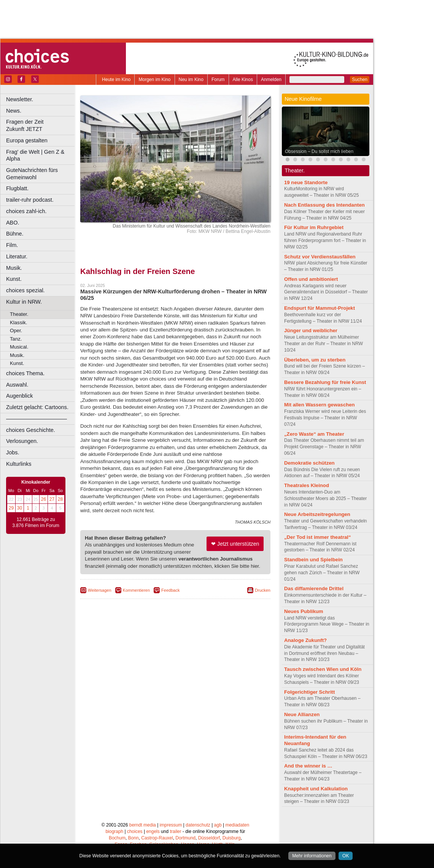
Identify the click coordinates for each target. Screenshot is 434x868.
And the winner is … (308, 766)
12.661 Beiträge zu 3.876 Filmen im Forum (36, 522)
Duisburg (232, 838)
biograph (114, 831)
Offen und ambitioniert (311, 279)
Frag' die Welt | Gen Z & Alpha (35, 155)
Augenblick (19, 396)
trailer (175, 831)
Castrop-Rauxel (157, 838)
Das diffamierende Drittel (314, 588)
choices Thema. (25, 373)
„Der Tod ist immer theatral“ (318, 537)
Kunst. (14, 279)
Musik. (14, 268)
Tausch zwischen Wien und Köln (323, 669)
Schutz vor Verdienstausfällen (320, 257)
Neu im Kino (191, 80)
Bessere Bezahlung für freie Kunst (325, 382)
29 (11, 508)
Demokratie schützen (309, 463)
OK (346, 856)
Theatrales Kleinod (307, 485)
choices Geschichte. (31, 430)
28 (60, 499)
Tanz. (16, 339)
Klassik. (18, 323)
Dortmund (185, 838)
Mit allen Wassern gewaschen (320, 405)
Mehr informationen (312, 856)
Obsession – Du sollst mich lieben (319, 151)
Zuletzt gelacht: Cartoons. (37, 407)
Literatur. (17, 256)
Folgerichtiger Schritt (309, 692)
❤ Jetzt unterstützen (235, 544)
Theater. (19, 314)
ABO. (13, 223)
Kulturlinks (19, 464)
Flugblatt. (17, 188)
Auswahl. (17, 385)
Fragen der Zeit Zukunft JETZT (41, 125)
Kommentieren (137, 590)
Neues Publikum (304, 611)
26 (44, 499)
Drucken (263, 590)
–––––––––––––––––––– (37, 419)
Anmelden (271, 80)
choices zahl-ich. (26, 211)
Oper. (16, 330)
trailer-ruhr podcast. (30, 200)
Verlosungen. (22, 441)
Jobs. (13, 452)
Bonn (134, 838)
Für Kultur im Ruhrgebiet (314, 227)
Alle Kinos (243, 80)
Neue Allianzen (302, 714)
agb (218, 825)
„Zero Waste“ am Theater (314, 434)
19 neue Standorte (306, 182)
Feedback (170, 590)
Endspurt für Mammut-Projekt (320, 308)
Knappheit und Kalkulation (316, 789)
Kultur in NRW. (24, 302)
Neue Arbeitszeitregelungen (317, 514)
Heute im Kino (116, 80)
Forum (218, 80)
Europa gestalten (27, 140)
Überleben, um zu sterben (315, 360)
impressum (171, 825)
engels (153, 831)
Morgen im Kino (154, 80)
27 (52, 499)
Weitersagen (100, 590)
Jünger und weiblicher (311, 330)
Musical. (19, 347)
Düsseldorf (209, 838)
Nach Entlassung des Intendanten (324, 205)
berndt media (143, 825)
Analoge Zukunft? (305, 640)
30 (20, 508)
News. (14, 111)
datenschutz (198, 825)
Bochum (117, 838)
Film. (12, 245)
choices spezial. (25, 290)
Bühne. (15, 234)
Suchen (360, 80)
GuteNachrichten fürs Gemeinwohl (32, 174)
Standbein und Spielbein (313, 560)
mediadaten (237, 825)
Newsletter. (20, 99)
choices (135, 831)
